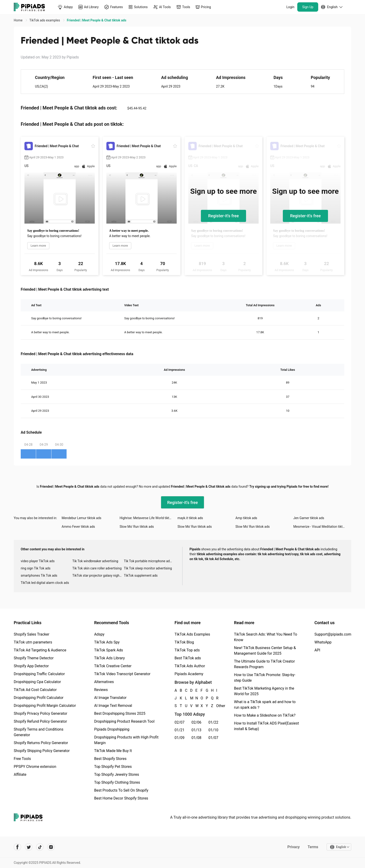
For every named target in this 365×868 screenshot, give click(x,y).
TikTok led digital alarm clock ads (45, 583)
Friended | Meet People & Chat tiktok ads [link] (96, 20)
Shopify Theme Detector (34, 658)
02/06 (197, 722)
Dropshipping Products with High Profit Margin (126, 740)
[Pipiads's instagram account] (51, 847)
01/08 (197, 738)
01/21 (180, 730)
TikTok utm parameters (33, 642)
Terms (313, 847)
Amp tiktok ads (246, 518)
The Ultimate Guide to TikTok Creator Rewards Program (264, 664)
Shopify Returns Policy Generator (41, 743)
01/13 (197, 730)
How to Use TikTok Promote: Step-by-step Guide (265, 678)
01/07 (213, 738)
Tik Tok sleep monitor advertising (148, 568)
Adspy (99, 634)
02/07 (180, 722)
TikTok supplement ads (141, 575)
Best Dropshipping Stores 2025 (120, 713)
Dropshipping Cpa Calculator (37, 682)
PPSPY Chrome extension (35, 767)
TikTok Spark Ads (108, 650)
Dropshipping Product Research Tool (124, 721)
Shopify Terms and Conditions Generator (39, 732)
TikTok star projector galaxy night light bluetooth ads (98, 575)
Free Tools (22, 759)
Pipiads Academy (189, 674)
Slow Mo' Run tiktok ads (137, 527)
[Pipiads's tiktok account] (40, 847)
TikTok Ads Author (190, 666)
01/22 (213, 722)
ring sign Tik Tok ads (36, 568)
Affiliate (20, 774)
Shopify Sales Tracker (32, 634)
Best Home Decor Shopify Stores (121, 798)
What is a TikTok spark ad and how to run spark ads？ (265, 705)
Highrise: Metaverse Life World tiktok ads (149, 518)
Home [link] (19, 20)
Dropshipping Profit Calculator (39, 698)
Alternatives (104, 682)
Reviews (101, 690)
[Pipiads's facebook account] (17, 847)
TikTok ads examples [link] (45, 20)
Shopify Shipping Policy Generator (42, 751)
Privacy (293, 847)
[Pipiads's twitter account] (29, 847)
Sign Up (308, 7)
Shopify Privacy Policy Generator (41, 713)
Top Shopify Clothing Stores (117, 782)
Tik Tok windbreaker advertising (95, 561)
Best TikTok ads (188, 658)
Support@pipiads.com (333, 634)
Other (216, 706)
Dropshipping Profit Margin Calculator (45, 706)
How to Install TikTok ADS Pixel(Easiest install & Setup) (266, 726)
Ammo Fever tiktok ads (78, 527)
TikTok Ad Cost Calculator (35, 690)
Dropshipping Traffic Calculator (39, 674)
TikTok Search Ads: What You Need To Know (265, 637)
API (317, 650)
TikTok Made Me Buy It (113, 751)
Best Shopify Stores (110, 759)
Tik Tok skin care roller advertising (97, 568)
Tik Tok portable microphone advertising (150, 561)
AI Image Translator (110, 698)
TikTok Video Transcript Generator (122, 674)
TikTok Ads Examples (192, 634)
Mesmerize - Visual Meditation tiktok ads (322, 527)
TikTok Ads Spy (107, 642)
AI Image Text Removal (113, 706)
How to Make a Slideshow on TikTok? (265, 715)
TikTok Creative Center (113, 666)
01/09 (180, 738)
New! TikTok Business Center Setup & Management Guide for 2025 (265, 651)
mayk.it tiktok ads (190, 518)
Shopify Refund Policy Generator (40, 721)
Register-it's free (223, 216)
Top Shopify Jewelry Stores (117, 774)
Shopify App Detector (31, 666)
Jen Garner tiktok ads (309, 518)
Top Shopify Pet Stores (113, 767)
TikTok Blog (184, 642)
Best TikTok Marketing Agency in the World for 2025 (264, 691)
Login (290, 7)
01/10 (213, 730)
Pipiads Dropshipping (112, 729)
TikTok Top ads (187, 650)
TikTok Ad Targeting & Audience (40, 650)
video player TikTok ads (38, 561)
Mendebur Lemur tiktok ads (81, 518)
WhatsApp (323, 642)
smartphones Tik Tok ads (39, 575)
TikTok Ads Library (109, 658)
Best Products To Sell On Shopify (121, 790)
